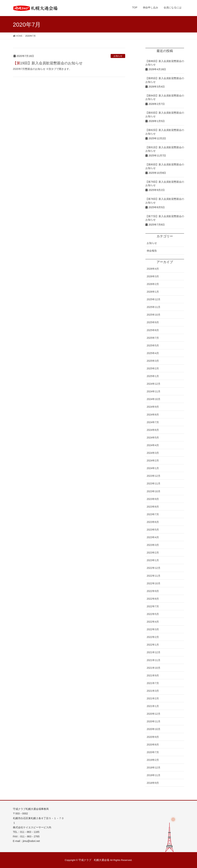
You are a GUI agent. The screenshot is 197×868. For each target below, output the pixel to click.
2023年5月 (153, 530)
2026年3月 (153, 276)
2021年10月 (154, 668)
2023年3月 (153, 545)
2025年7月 (153, 338)
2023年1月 (153, 560)
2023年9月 (153, 499)
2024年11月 (154, 391)
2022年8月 (153, 599)
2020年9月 (153, 737)
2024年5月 (153, 438)
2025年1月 (153, 376)
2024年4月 (153, 445)
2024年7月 (153, 422)
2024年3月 (153, 453)
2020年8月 (153, 745)
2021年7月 (153, 683)
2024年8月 (153, 415)
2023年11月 (154, 483)
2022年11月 (154, 576)
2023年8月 (153, 507)
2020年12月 (154, 714)
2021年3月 (153, 691)
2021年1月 (153, 706)
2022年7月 (153, 606)
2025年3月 (153, 361)
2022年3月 (153, 629)
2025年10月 (154, 315)
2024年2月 (153, 461)
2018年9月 (153, 783)
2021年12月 (154, 652)
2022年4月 (153, 622)
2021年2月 (153, 698)
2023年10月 (154, 491)
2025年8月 (153, 330)
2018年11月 (154, 775)
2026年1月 (153, 292)
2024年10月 (154, 399)
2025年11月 (154, 307)
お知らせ (118, 56)
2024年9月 (153, 407)
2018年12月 (154, 768)
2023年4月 (153, 537)
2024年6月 (153, 430)
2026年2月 (153, 284)
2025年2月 (153, 368)
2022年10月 (154, 583)
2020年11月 (154, 721)
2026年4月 (153, 269)
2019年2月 (153, 760)
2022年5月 (153, 614)
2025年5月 (153, 345)
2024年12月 (154, 384)
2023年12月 (154, 476)
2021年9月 (153, 675)
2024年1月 (153, 468)
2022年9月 (153, 591)
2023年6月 (153, 522)
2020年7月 (153, 752)
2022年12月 (154, 568)
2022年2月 (153, 637)
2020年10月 (154, 729)
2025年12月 (154, 299)
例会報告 (152, 251)
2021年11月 (154, 660)
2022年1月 (153, 645)
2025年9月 (153, 322)
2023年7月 (153, 514)
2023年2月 (153, 553)
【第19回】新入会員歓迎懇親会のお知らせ (48, 63)
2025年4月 (153, 353)
